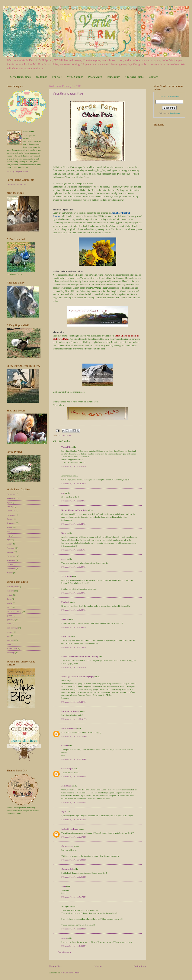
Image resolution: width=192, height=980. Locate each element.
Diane (64, 533)
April (9, 502)
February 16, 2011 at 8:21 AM (74, 667)
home (9, 624)
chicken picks (65, 435)
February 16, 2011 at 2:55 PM (74, 820)
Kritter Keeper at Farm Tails (74, 510)
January (10, 507)
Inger (64, 812)
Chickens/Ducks (134, 77)
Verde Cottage (75, 77)
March (9, 544)
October (10, 519)
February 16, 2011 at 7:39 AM (74, 627)
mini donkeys (12, 628)
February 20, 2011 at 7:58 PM (74, 946)
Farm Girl (66, 636)
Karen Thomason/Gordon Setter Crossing (80, 656)
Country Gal (67, 869)
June (8, 531)
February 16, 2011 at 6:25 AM (74, 550)
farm (9, 607)
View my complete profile (17, 171)
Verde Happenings (20, 77)
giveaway (11, 619)
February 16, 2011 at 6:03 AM (74, 501)
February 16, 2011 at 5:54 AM (74, 484)
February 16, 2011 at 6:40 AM (74, 567)
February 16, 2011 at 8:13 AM (74, 647)
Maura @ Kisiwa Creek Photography (78, 677)
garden (9, 616)
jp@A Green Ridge (70, 829)
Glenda (65, 746)
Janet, (64, 938)
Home (98, 966)
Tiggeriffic (66, 447)
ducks (9, 599)
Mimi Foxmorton (69, 728)
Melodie (65, 619)
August (10, 527)
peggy (64, 559)
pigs (8, 636)
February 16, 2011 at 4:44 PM (74, 860)
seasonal (10, 640)
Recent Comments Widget (17, 184)
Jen (63, 493)
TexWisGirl (67, 576)
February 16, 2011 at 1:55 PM (74, 802)
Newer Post (56, 966)
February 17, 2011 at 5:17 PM (74, 897)
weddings (11, 653)
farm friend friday (14, 611)
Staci (64, 886)
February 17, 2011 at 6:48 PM (74, 929)
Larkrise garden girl (70, 711)
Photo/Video (95, 77)
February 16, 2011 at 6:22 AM (74, 524)
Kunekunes (114, 77)
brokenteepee (67, 769)
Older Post (140, 966)
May (8, 535)
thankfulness (12, 648)
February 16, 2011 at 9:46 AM (74, 702)
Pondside (65, 602)
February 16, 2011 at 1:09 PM (74, 777)
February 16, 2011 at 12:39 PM (74, 759)
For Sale (57, 77)
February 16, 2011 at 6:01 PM (74, 877)
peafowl (10, 632)
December (11, 494)
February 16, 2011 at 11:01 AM (74, 719)
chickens (10, 591)
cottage (10, 595)
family (9, 603)
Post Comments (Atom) (70, 973)
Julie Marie (66, 786)
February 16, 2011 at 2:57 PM (74, 837)
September (11, 498)
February (10, 548)
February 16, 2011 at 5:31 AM (74, 466)
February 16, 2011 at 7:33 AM (74, 610)
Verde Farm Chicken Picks (68, 94)
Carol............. (67, 846)
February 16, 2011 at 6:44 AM (74, 593)
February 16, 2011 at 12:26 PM (74, 736)
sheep (9, 644)
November (11, 515)
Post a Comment (64, 952)
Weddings (41, 77)
